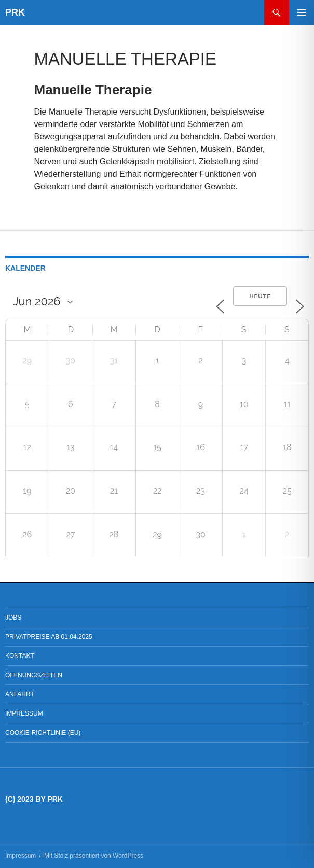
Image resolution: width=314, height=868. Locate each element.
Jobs (13, 618)
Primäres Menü (302, 12)
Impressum (24, 713)
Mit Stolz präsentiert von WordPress (94, 856)
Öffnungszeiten (34, 675)
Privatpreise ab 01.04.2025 (49, 637)
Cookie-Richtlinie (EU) (43, 733)
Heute (260, 296)
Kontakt (20, 656)
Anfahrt (20, 694)
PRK (15, 12)
